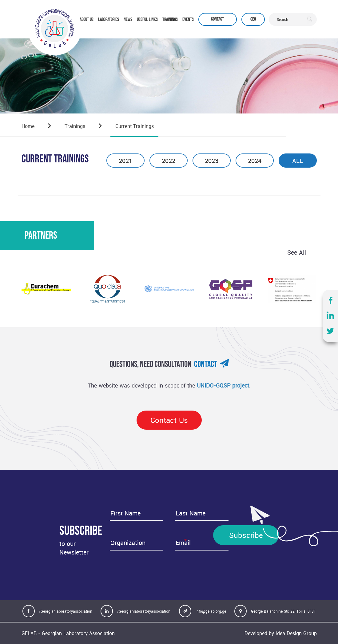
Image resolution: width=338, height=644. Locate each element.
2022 (169, 161)
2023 (212, 161)
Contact (217, 19)
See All (297, 252)
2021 (125, 161)
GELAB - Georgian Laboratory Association (68, 633)
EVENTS (188, 20)
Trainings (75, 126)
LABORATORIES (109, 20)
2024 (255, 161)
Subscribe (246, 535)
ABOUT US (87, 20)
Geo (253, 19)
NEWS (128, 20)
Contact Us (169, 420)
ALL (298, 161)
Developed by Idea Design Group (281, 633)
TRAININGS (170, 20)
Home (28, 126)
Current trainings (135, 126)
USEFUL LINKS (147, 20)
